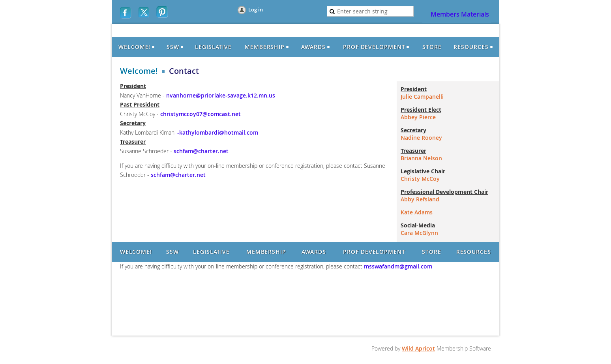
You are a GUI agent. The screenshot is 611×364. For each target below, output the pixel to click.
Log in (256, 9)
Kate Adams (417, 212)
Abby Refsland (420, 199)
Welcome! (139, 71)
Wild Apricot (418, 348)
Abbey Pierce (418, 117)
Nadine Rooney (421, 138)
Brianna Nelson (421, 158)
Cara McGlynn (419, 233)
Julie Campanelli (422, 97)
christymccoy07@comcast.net (201, 114)
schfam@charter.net (201, 151)
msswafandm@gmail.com (397, 266)
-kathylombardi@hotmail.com (217, 132)
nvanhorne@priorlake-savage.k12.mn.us (221, 95)
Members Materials (460, 14)
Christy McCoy (420, 179)
